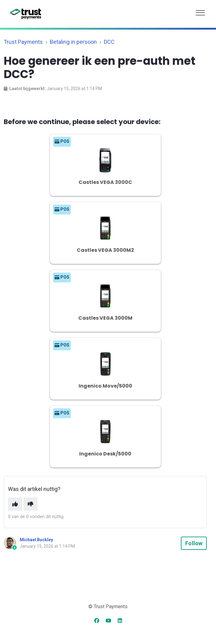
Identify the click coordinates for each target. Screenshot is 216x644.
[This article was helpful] (15, 504)
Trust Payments (23, 42)
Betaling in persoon (73, 42)
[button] (200, 11)
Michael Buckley (36, 540)
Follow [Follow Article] (194, 543)
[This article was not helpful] (31, 504)
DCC (109, 42)
